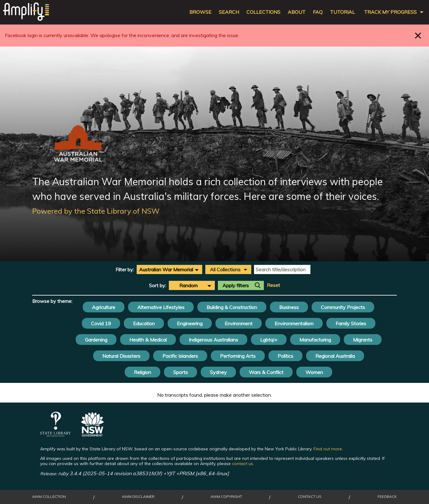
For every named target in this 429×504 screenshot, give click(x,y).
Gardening (96, 340)
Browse (200, 12)
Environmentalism (294, 323)
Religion (142, 372)
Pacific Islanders (180, 356)
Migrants (363, 340)
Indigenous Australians (213, 340)
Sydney (218, 372)
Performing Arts (238, 356)
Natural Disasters (121, 356)
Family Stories (351, 323)
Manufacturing (315, 340)
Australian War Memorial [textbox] (166, 269)
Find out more (328, 449)
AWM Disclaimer (138, 497)
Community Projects (343, 307)
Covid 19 (101, 323)
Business (289, 307)
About (297, 12)
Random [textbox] (188, 285)
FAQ (318, 12)
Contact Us (310, 497)
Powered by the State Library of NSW (96, 211)
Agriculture (104, 307)
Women (314, 372)
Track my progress (390, 12)
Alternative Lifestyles (161, 307)
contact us (243, 464)
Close (418, 35)
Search (229, 12)
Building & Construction (232, 307)
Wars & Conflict (266, 372)
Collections (263, 12)
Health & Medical (148, 340)
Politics (285, 356)
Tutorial (342, 12)
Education (144, 323)
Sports (180, 372)
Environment (239, 323)
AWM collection (49, 497)
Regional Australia (335, 356)
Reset (273, 285)
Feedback (387, 497)
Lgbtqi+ (269, 340)
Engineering (190, 323)
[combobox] (169, 269)
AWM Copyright (226, 497)
